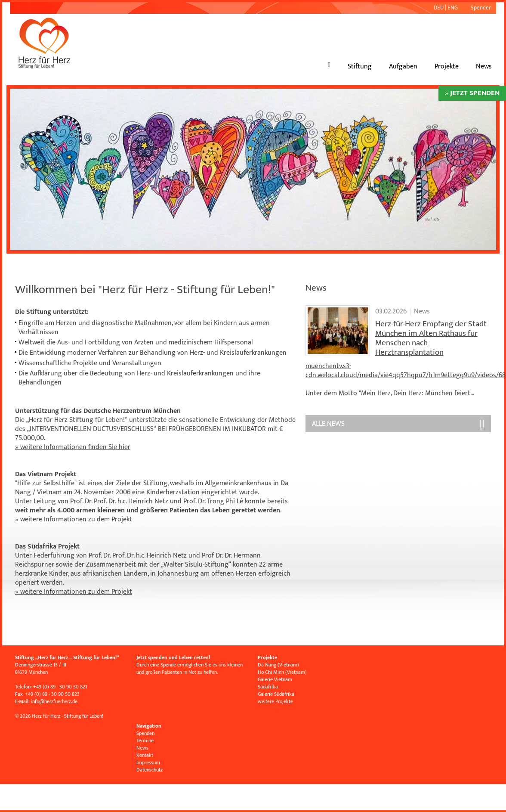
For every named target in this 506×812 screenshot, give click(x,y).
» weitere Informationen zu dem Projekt (74, 519)
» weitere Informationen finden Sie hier (73, 447)
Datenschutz (150, 770)
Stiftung (360, 67)
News (484, 67)
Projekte (447, 67)
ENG (453, 8)
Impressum (148, 762)
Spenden (481, 8)
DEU (439, 8)
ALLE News (328, 424)
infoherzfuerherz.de (54, 701)
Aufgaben (403, 67)
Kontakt (145, 755)
